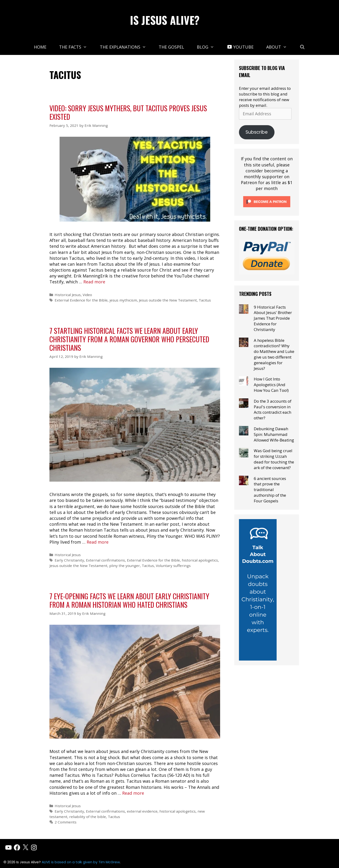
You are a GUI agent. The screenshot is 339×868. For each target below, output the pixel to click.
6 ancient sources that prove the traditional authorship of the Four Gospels (270, 490)
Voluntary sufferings (173, 566)
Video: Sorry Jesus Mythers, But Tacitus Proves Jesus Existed (128, 112)
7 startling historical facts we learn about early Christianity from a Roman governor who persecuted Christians (129, 339)
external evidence (142, 811)
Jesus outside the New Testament (168, 300)
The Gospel (171, 47)
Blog (209, 47)
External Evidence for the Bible (81, 300)
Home (40, 47)
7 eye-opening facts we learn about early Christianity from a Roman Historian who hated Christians (129, 600)
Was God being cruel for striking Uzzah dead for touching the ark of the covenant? (274, 459)
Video (87, 295)
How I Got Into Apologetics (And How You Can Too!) (271, 385)
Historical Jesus (68, 295)
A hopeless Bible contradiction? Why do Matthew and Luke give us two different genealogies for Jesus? (274, 354)
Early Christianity (69, 560)
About (280, 47)
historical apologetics (200, 560)
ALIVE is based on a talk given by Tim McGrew (81, 862)
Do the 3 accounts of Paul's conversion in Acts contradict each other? (273, 409)
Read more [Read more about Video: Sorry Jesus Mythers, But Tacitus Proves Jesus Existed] (94, 282)
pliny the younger (125, 566)
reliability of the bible (88, 817)
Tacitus (205, 300)
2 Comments (66, 822)
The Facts (76, 47)
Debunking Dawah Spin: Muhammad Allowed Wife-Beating (274, 434)
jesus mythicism (123, 300)
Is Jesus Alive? (165, 20)
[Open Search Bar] (302, 47)
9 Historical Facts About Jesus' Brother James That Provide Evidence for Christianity (273, 318)
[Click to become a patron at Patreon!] (267, 208)
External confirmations (105, 560)
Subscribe (257, 132)
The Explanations (126, 47)
